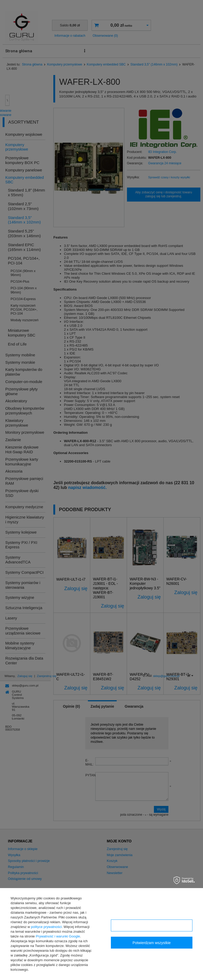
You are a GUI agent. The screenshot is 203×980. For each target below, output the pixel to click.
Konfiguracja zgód (152, 926)
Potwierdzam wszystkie (152, 943)
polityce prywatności (46, 927)
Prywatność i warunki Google (58, 936)
